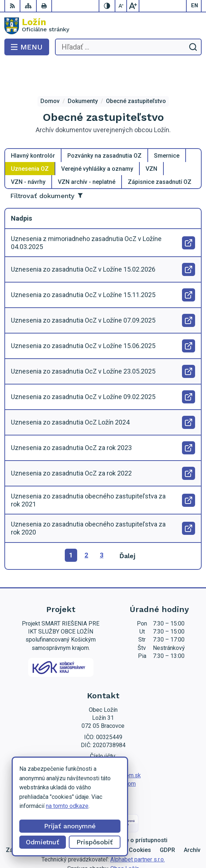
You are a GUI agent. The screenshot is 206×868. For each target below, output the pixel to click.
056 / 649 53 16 (103, 738)
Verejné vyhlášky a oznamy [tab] (97, 140)
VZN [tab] (151, 140)
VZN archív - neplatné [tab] (87, 153)
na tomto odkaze (67, 806)
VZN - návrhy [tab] (28, 153)
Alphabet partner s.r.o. (138, 830)
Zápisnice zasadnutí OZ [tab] (160, 153)
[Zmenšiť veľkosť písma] (121, 6)
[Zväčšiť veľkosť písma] (133, 6)
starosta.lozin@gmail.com (103, 755)
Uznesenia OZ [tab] (30, 140)
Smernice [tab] (167, 127)
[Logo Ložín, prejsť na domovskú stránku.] (103, 26)
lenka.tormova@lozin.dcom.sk (103, 746)
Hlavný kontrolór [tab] (33, 127)
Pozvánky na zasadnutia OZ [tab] (104, 127)
